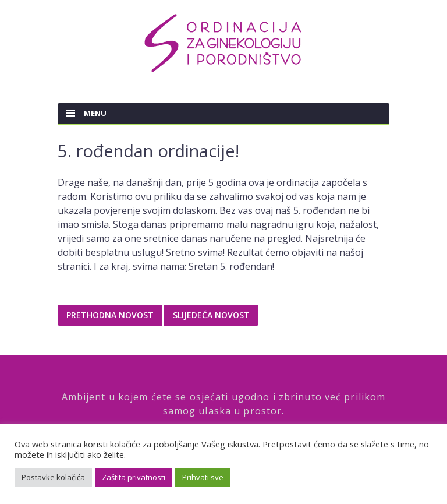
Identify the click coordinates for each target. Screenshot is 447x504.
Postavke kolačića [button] (53, 477)
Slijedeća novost (211, 315)
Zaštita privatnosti (134, 477)
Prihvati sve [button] (203, 477)
